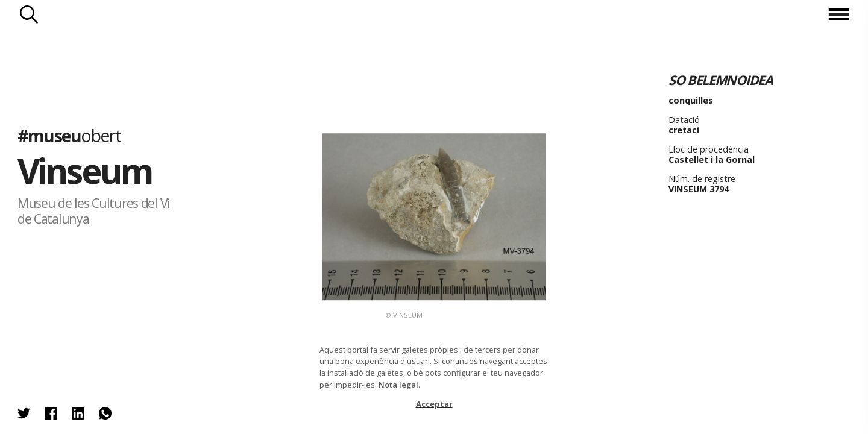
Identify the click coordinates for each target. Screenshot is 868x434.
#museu (69, 135)
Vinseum (85, 170)
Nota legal (398, 385)
